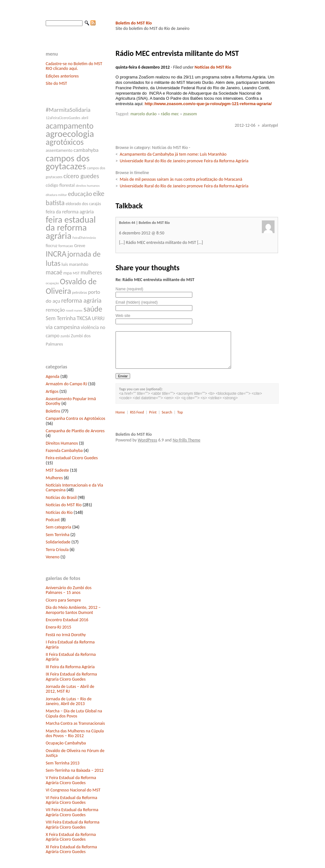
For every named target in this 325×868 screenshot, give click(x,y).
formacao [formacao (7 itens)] (66, 246)
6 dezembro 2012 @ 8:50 (142, 233)
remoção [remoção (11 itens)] (55, 310)
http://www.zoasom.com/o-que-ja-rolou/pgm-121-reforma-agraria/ (208, 104)
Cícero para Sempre (63, 600)
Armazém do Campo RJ (66, 384)
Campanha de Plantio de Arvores (75, 431)
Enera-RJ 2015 (58, 627)
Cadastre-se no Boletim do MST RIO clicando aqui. (74, 66)
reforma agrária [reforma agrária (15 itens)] (81, 300)
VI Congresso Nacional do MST (73, 790)
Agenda (53, 377)
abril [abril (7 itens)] (85, 118)
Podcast (53, 520)
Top (180, 412)
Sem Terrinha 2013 (63, 763)
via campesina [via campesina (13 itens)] (63, 327)
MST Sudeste (57, 470)
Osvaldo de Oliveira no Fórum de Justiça (75, 753)
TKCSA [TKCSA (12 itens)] (84, 318)
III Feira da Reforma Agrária (70, 667)
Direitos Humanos (62, 443)
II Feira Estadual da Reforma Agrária (71, 657)
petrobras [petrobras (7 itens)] (80, 293)
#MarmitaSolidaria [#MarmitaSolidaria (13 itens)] (68, 110)
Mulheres (54, 478)
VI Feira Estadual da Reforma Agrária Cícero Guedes (71, 800)
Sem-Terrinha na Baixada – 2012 (75, 770)
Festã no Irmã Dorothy (66, 635)
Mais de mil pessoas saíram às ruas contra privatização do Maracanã (181, 179)
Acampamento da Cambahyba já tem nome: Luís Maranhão (173, 154)
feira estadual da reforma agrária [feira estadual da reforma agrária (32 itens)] (71, 228)
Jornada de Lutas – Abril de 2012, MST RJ (70, 689)
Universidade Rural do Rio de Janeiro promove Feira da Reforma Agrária (184, 161)
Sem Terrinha (58, 535)
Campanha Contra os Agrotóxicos (76, 418)
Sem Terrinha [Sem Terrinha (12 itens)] (61, 318)
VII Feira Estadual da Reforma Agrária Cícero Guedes (72, 812)
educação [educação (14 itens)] (80, 194)
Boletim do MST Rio (134, 23)
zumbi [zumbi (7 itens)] (65, 336)
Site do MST (56, 83)
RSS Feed (137, 412)
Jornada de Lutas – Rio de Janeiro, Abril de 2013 (69, 701)
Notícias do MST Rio (64, 505)
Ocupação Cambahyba (66, 743)
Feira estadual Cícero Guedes (72, 458)
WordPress (147, 440)
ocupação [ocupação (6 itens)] (52, 283)
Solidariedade (58, 542)
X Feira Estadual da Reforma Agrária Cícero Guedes (71, 837)
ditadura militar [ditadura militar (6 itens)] (56, 195)
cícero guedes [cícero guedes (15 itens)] (81, 176)
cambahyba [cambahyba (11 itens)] (86, 150)
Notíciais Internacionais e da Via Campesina (74, 488)
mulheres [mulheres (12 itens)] (91, 273)
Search (167, 412)
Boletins (53, 411)
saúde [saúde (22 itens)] (93, 309)
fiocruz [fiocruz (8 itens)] (52, 246)
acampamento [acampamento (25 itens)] (70, 126)
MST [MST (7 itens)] (76, 273)
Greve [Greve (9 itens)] (80, 246)
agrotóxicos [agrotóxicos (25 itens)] (65, 142)
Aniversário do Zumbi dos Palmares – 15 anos (69, 590)
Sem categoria (58, 527)
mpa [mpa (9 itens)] (67, 273)
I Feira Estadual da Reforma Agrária (70, 644)
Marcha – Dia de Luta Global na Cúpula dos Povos (74, 713)
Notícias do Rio (59, 512)
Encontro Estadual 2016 (67, 620)
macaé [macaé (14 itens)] (54, 272)
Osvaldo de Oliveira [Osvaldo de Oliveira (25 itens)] (71, 286)
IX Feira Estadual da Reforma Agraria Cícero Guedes (71, 676)
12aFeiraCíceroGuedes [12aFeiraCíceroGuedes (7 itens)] (63, 118)
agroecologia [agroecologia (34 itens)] (70, 134)
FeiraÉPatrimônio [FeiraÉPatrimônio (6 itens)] (84, 238)
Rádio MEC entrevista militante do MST (177, 53)
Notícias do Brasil (61, 498)
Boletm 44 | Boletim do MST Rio (144, 223)
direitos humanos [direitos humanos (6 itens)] (88, 186)
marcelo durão (144, 114)
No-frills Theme (186, 440)
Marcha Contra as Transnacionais (75, 723)
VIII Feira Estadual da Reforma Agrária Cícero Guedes (73, 824)
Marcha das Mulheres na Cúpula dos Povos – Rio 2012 (75, 733)
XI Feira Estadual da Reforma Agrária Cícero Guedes (71, 849)
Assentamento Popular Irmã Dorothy (71, 401)
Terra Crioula (57, 550)
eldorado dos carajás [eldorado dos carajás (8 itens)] (83, 204)
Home (120, 412)
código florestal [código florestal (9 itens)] (60, 185)
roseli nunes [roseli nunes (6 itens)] (74, 310)
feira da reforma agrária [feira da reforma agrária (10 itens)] (70, 212)
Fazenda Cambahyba (64, 451)
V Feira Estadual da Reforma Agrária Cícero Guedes (71, 780)
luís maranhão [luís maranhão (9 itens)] (75, 264)
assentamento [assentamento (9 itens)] (59, 150)
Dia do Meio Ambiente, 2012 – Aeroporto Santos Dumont (73, 610)
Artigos (52, 391)
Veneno (53, 557)
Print (153, 412)
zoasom (190, 114)
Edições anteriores (62, 76)
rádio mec (170, 114)
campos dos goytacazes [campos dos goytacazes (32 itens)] (68, 162)
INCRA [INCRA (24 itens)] (56, 254)
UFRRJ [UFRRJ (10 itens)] (98, 318)
